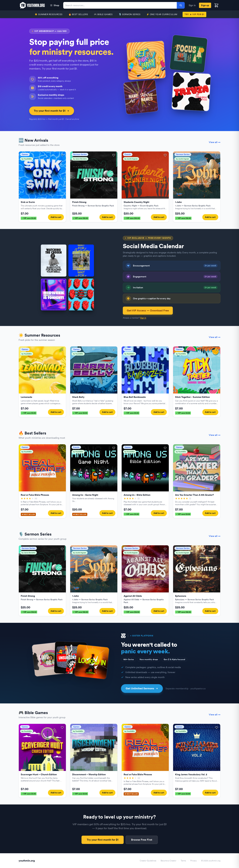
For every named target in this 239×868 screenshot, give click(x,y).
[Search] (181, 5)
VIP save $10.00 (132, 218)
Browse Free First (142, 840)
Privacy (194, 861)
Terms (183, 861)
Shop (55, 5)
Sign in (192, 5)
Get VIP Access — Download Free (148, 310)
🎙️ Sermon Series (130, 14)
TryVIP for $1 (194, 14)
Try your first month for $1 (52, 111)
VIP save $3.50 (29, 218)
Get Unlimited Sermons (142, 688)
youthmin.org (27, 861)
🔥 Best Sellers (78, 14)
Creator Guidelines (148, 861)
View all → (215, 142)
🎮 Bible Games (103, 14)
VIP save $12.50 (80, 218)
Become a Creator (168, 861)
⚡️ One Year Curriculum (162, 14)
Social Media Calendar (153, 246)
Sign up (205, 5)
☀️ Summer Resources (49, 14)
